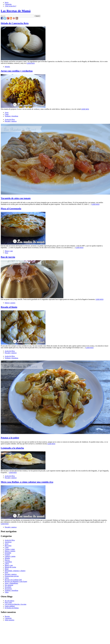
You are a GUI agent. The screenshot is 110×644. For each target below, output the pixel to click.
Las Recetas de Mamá (16, 11)
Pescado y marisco (11, 121)
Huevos (7, 560)
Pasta (6, 253)
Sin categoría (9, 585)
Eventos (7, 555)
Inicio (7, 2)
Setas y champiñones (11, 583)
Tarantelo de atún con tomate (16, 198)
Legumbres (8, 562)
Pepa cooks (8, 602)
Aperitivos (8, 542)
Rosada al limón (9, 307)
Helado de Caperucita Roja (15, 23)
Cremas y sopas (10, 549)
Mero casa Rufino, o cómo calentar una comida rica (27, 482)
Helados (7, 67)
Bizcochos (8, 546)
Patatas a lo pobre (10, 438)
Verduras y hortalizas (11, 116)
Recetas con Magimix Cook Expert (16, 581)
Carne (7, 114)
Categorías (8, 4)
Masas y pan (9, 251)
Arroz (7, 112)
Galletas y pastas (10, 556)
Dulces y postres (10, 303)
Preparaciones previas (12, 576)
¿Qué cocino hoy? (11, 6)
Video (7, 592)
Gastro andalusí (10, 606)
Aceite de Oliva (10, 119)
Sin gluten (8, 587)
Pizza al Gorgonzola (11, 209)
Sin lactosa (8, 589)
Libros (7, 564)
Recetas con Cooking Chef (13, 580)
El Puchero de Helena (12, 608)
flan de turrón (8, 257)
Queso (7, 578)
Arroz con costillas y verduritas (17, 71)
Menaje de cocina (10, 567)
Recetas (7, 616)
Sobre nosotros (10, 620)
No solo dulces (9, 601)
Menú (7, 569)
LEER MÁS (31, 63)
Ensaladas (8, 553)
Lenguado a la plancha (12, 448)
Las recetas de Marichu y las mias (16, 604)
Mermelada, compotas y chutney (15, 571)
